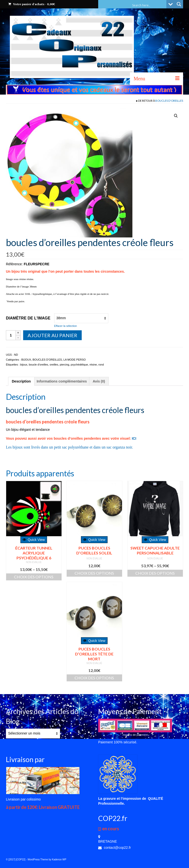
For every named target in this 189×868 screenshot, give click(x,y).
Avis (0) (99, 381)
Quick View (34, 540)
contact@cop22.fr (115, 848)
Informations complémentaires (62, 381)
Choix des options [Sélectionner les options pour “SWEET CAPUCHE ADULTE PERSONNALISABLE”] (155, 573)
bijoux (24, 365)
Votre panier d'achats (32, 4)
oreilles (54, 365)
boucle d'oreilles (39, 365)
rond (101, 365)
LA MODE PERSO (75, 360)
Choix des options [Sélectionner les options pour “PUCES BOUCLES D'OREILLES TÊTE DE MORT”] (94, 678)
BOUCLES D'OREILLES (169, 101)
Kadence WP (59, 860)
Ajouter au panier (52, 335)
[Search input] (149, 5)
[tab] (21, 381)
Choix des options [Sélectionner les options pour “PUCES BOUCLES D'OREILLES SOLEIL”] (94, 573)
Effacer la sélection (66, 326)
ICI (134, 438)
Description (21, 381)
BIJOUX (26, 360)
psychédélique (79, 365)
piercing (65, 365)
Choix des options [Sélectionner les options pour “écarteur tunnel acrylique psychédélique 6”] (34, 577)
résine (93, 365)
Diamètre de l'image (28, 318)
